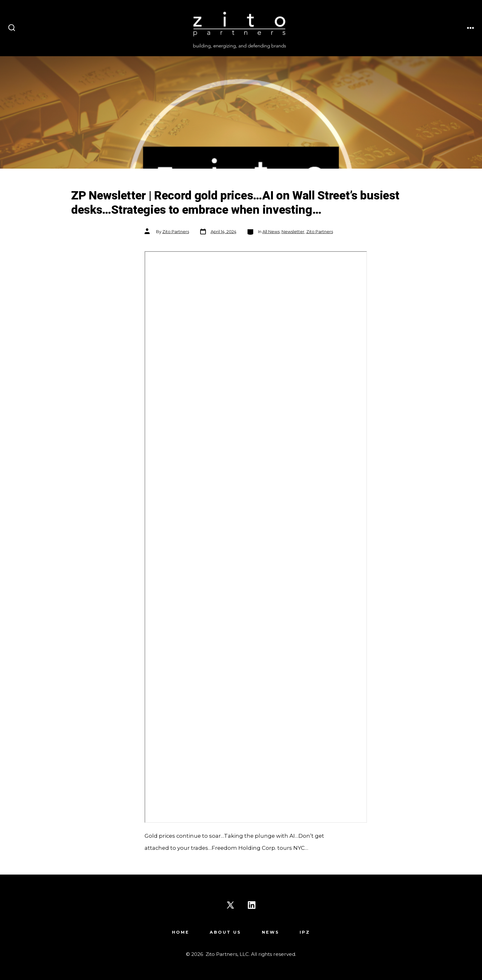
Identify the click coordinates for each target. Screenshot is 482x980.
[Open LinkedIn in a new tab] (252, 905)
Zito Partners (176, 232)
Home (181, 932)
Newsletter (293, 232)
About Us (225, 932)
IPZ (305, 932)
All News (271, 232)
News (271, 932)
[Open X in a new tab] (230, 905)
